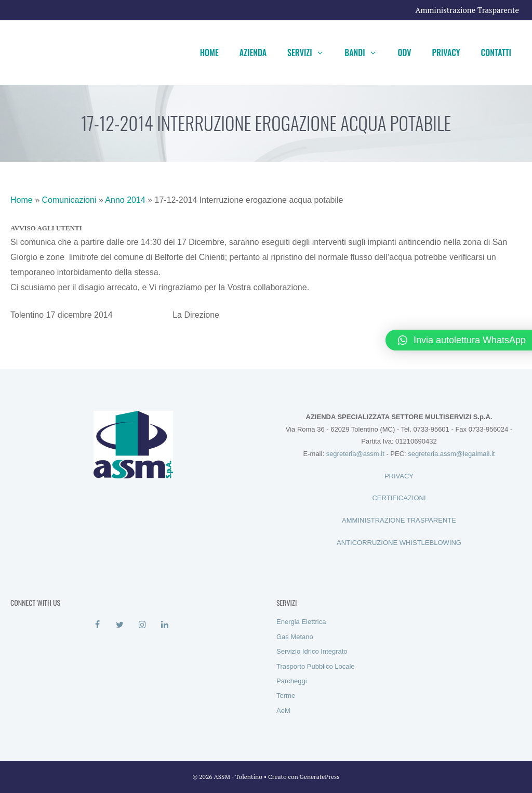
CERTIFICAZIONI (399, 498)
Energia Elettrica (301, 622)
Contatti (496, 53)
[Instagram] (142, 625)
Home (209, 53)
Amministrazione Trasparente (467, 10)
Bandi (366, 53)
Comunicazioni (69, 200)
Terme (286, 695)
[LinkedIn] (164, 625)
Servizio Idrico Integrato (312, 651)
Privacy (446, 53)
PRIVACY (399, 476)
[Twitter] (120, 625)
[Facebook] (97, 625)
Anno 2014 (125, 200)
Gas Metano (295, 637)
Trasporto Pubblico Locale (316, 666)
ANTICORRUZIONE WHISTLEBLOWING (399, 543)
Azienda (253, 53)
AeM (283, 711)
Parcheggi (292, 681)
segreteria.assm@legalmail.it (451, 454)
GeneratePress (320, 777)
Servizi (311, 53)
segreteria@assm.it (355, 454)
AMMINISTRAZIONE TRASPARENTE (399, 520)
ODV (404, 53)
